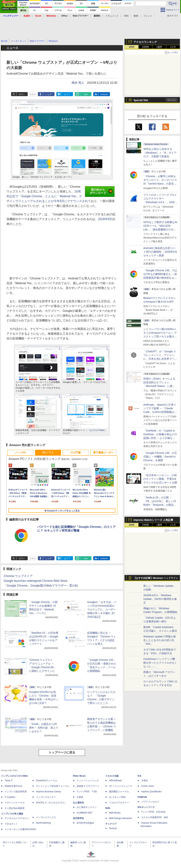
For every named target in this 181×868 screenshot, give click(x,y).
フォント (148, 16)
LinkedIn (104, 94)
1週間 (159, 47)
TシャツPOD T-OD (87, 792)
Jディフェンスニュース (121, 786)
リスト (33, 94)
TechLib (113, 828)
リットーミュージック (88, 781)
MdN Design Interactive (121, 818)
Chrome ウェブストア (18, 576)
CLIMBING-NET (85, 813)
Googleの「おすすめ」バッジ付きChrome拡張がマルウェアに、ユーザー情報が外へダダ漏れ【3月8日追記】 (102, 609)
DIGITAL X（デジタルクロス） (51, 803)
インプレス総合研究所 (16, 792)
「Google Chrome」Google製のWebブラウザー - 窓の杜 (41, 586)
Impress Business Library (48, 792)
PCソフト (48, 453)
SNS (126, 16)
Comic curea (147, 786)
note (86, 94)
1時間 (132, 47)
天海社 (145, 781)
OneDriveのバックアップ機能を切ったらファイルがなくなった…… (160, 663)
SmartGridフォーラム (47, 781)
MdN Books (115, 813)
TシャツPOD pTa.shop (153, 812)
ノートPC (20, 453)
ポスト (22, 94)
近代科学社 (78, 818)
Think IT (9, 781)
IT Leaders (10, 797)
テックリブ (111, 824)
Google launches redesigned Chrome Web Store (36, 581)
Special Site (141, 100)
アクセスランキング (145, 42)
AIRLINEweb (115, 781)
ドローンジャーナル (15, 803)
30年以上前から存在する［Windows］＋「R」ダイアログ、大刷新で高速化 (160, 153)
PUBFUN (142, 797)
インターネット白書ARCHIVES (20, 829)
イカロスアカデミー (119, 803)
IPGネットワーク (146, 807)
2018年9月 (105, 219)
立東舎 (80, 797)
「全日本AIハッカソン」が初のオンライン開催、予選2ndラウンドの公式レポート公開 (160, 479)
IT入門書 (76, 453)
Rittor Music (79, 776)
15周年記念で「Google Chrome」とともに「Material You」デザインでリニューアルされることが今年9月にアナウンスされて (49, 196)
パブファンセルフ (150, 802)
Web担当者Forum (13, 786)
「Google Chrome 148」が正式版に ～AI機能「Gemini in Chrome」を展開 (160, 457)
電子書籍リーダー (103, 453)
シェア (49, 94)
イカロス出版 (112, 776)
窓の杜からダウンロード (101, 191)
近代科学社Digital (85, 823)
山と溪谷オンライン (87, 807)
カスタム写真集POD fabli (155, 817)
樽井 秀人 (78, 83)
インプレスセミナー (46, 797)
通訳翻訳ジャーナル (119, 792)
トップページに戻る (62, 752)
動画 (136, 16)
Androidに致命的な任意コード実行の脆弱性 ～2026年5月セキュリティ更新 (160, 252)
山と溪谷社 (78, 803)
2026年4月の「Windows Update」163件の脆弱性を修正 (160, 599)
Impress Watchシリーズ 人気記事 (153, 520)
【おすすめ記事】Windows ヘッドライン (156, 578)
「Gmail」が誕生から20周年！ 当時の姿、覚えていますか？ (44, 728)
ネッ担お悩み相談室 (15, 808)
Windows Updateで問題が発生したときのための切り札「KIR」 (160, 640)
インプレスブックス (46, 817)
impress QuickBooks (151, 792)
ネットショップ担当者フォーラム (53, 786)
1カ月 (173, 47)
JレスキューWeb (117, 797)
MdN (108, 808)
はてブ (67, 94)
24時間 (145, 47)
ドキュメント (112, 16)
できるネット (11, 824)
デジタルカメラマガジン (17, 818)
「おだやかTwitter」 (97, 430)
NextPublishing (43, 823)
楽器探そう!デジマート (88, 786)
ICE (139, 776)
